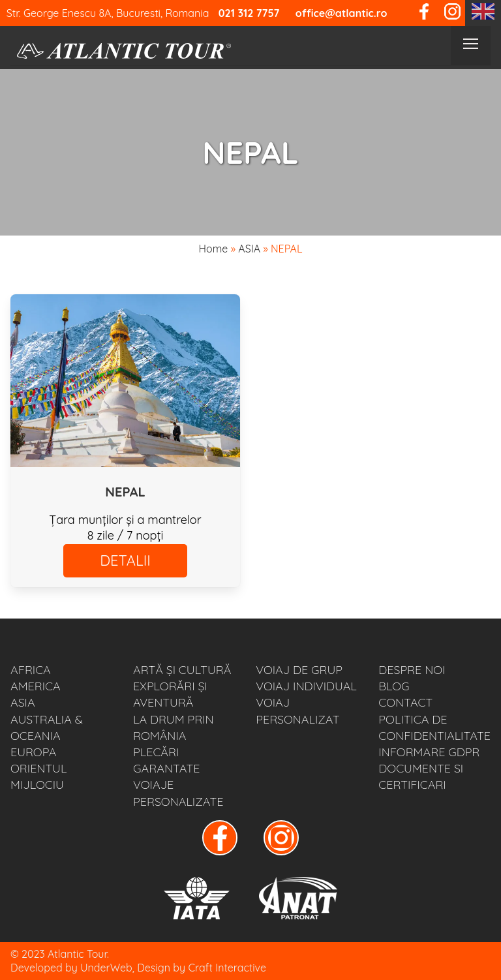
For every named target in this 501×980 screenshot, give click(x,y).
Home (214, 249)
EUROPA (33, 752)
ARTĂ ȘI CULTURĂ (182, 670)
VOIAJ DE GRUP (299, 670)
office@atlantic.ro (342, 13)
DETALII (125, 560)
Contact (405, 702)
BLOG (394, 686)
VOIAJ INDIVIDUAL (306, 686)
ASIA (249, 249)
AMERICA (36, 686)
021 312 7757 (249, 13)
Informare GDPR (429, 752)
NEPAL (125, 492)
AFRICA (31, 670)
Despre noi (412, 670)
